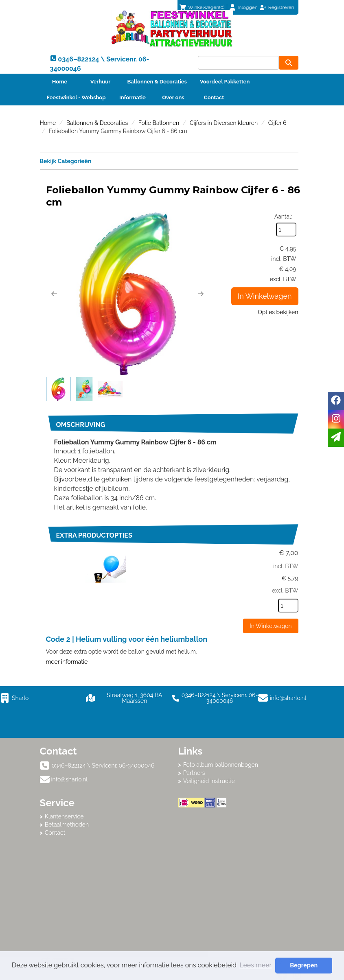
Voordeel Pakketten (225, 82)
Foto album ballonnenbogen (221, 765)
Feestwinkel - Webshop (76, 97)
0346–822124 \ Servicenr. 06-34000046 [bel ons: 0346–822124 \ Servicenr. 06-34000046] (103, 766)
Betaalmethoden (67, 825)
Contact (214, 97)
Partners (194, 773)
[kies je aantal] (288, 606)
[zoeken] (289, 63)
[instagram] (336, 419)
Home (60, 82)
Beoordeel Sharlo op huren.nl (241, 852)
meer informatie (67, 662)
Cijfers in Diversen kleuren (224, 123)
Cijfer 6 (277, 123)
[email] (336, 438)
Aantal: (283, 217)
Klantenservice (64, 816)
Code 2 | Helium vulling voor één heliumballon (127, 639)
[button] (54, 294)
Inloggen (248, 7)
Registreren (281, 7)
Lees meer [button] (255, 965)
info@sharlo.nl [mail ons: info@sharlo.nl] (70, 779)
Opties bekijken (278, 312)
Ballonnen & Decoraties (157, 82)
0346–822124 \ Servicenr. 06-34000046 (215, 698)
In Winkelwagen (265, 296)
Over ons (173, 97)
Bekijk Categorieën (169, 161)
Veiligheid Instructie (209, 781)
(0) (202, 7)
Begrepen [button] (304, 965)
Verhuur (101, 82)
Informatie (133, 97)
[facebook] (336, 401)
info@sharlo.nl (288, 698)
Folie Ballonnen (159, 123)
